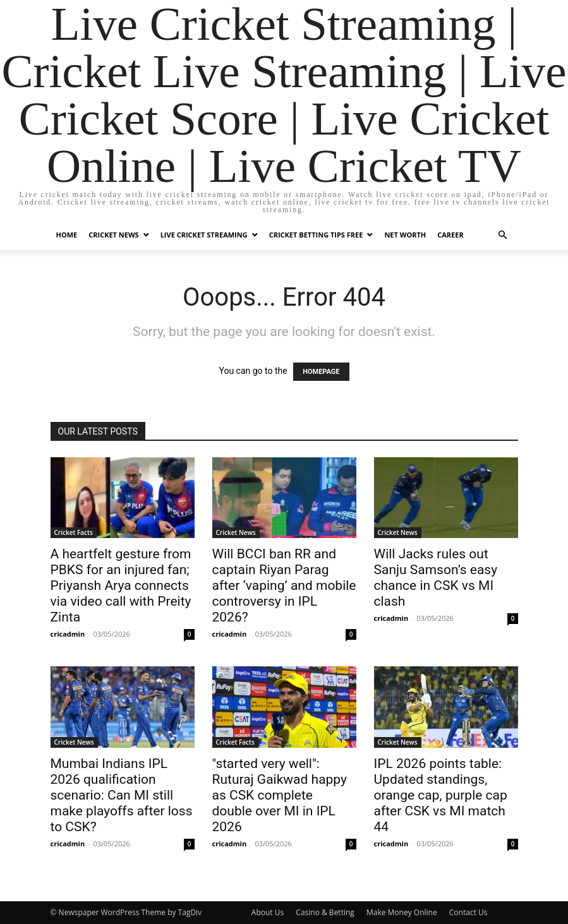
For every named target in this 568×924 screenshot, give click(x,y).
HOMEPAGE (321, 372)
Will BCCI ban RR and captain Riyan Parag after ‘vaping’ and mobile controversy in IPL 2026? (284, 585)
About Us (268, 912)
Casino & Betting (325, 912)
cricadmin (68, 634)
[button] (503, 235)
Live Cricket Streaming (204, 235)
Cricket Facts (74, 532)
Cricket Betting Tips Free (316, 235)
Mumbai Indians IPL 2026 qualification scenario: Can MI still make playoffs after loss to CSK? (122, 795)
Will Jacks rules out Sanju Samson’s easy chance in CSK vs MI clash (436, 578)
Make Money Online (402, 912)
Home (67, 235)
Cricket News (113, 235)
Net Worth (405, 235)
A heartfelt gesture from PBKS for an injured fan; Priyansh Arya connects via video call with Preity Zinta (121, 585)
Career (450, 235)
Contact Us (468, 912)
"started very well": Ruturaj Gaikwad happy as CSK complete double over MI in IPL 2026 (280, 795)
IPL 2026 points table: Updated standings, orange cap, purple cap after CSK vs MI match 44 (441, 795)
